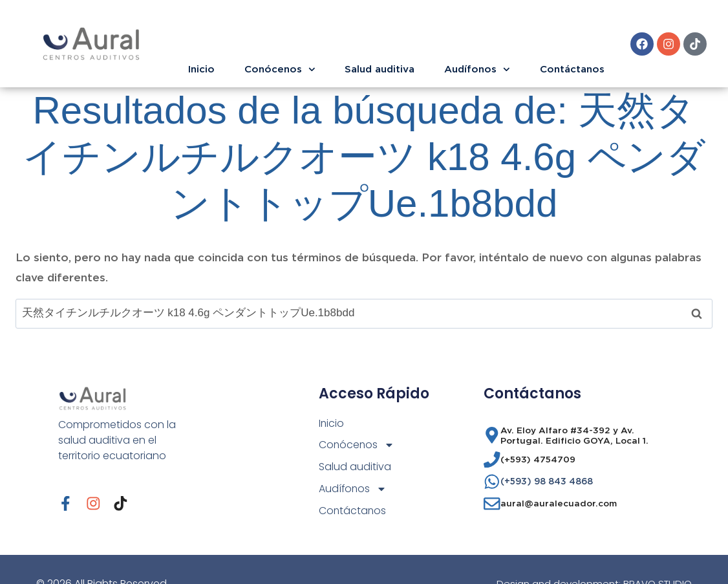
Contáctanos (572, 69)
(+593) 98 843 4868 (547, 481)
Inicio (201, 69)
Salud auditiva (380, 69)
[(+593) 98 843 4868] (492, 482)
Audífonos (477, 70)
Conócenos (280, 70)
